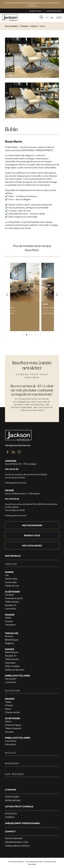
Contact (10, 831)
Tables (51, 313)
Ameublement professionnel (23, 823)
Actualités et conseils (19, 806)
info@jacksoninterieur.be (18, 445)
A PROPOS (11, 790)
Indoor (34, 26)
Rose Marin (14, 141)
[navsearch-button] (41, 18)
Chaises (24, 26)
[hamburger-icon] (59, 18)
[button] (7, 295)
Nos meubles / (12, 26)
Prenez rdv (32, 3)
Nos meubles (13, 556)
